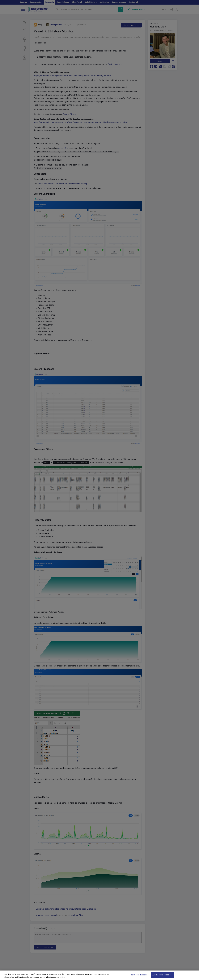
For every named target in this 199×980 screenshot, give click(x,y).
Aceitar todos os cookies (162, 975)
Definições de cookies (140, 975)
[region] (99, 975)
